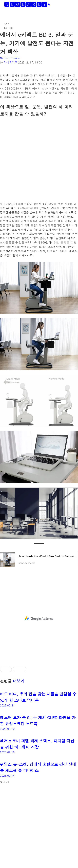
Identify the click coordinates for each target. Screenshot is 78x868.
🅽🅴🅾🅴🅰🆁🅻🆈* (27, 4)
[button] (5, 15)
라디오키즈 (11, 62)
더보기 (19, 681)
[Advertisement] (39, 618)
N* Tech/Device (10, 58)
